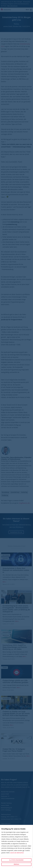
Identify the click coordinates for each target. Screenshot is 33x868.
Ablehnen (16, 864)
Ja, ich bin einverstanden (16, 860)
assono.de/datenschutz (17, 853)
